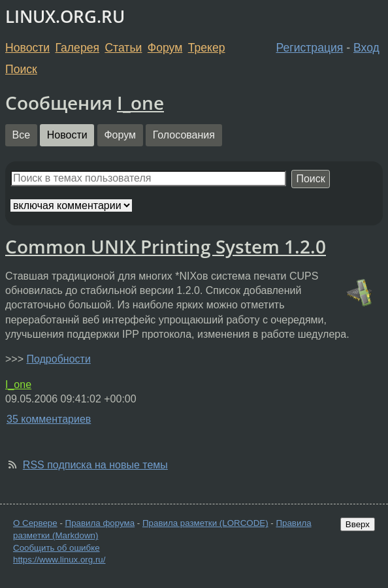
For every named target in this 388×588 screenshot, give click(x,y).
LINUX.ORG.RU (65, 17)
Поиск (21, 69)
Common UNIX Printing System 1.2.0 (166, 246)
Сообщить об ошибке (57, 548)
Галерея (77, 48)
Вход (366, 48)
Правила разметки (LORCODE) (205, 523)
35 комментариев (49, 419)
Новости (27, 48)
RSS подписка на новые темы (95, 465)
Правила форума (100, 523)
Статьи (123, 48)
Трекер (207, 48)
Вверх (358, 524)
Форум (165, 48)
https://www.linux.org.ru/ (59, 560)
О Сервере (35, 523)
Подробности (58, 359)
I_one (140, 103)
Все (22, 135)
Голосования (184, 135)
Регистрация (310, 48)
